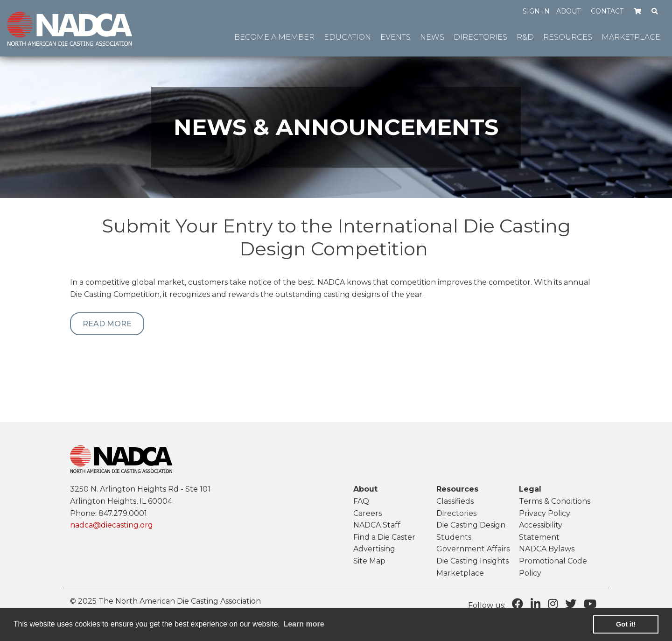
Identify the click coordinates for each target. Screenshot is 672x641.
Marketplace (460, 573)
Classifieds (455, 501)
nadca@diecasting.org (112, 525)
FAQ (361, 501)
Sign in (536, 11)
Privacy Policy (545, 513)
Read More (107, 324)
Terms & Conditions (555, 501)
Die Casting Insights (472, 561)
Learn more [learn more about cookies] (304, 624)
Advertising (374, 549)
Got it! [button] (626, 624)
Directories (456, 513)
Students (454, 537)
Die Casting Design (471, 525)
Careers (367, 513)
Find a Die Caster (384, 537)
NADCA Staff (377, 525)
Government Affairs (473, 549)
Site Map (369, 561)
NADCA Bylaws (547, 549)
